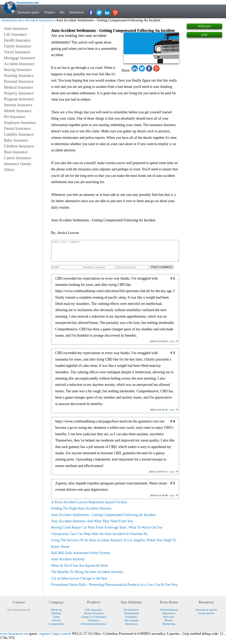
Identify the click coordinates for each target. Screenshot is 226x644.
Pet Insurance (15, 117)
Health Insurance (17, 40)
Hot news (169, 621)
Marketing (169, 628)
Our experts (131, 624)
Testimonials (131, 617)
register (45, 638)
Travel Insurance (17, 52)
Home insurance (94, 617)
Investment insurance (94, 628)
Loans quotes (206, 617)
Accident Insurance (39, 20)
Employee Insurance (20, 123)
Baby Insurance (16, 140)
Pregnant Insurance (19, 99)
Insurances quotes (206, 614)
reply (172, 345)
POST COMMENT (162, 271)
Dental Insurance (17, 128)
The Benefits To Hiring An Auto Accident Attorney (87, 576)
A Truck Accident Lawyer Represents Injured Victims (89, 506)
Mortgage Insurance (20, 58)
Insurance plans (29, 12)
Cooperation (56, 628)
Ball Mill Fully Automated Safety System (81, 557)
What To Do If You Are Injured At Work (80, 570)
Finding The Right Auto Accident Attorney (81, 512)
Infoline (56, 617)
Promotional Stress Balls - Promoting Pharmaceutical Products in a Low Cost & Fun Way (114, 589)
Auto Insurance (16, 28)
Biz (62, 12)
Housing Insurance (19, 75)
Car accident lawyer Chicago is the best (79, 582)
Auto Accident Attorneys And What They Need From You (92, 525)
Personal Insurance (19, 81)
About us (56, 614)
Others (9, 170)
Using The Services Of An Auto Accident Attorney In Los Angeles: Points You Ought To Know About (114, 547)
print (204, 35)
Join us (56, 624)
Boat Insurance (16, 152)
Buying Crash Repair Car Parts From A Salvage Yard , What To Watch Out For (107, 531)
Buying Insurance (18, 70)
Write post (204, 26)
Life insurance (94, 614)
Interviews (169, 617)
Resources (131, 628)
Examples (131, 621)
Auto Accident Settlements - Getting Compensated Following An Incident (103, 519)
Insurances (77, 12)
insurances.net (12, 20)
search (67, 638)
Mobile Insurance (18, 111)
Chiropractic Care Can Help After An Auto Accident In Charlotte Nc (99, 538)
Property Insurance (19, 93)
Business (94, 624)
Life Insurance (15, 34)
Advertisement (169, 614)
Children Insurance (19, 146)
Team (56, 621)
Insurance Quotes (18, 164)
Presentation (131, 614)
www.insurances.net (14, 638)
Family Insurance (18, 46)
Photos (169, 624)
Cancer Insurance (18, 158)
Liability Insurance (19, 134)
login (56, 638)
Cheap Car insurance (94, 621)
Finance (50, 12)
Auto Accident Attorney (68, 563)
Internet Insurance (18, 105)
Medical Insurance (18, 87)
